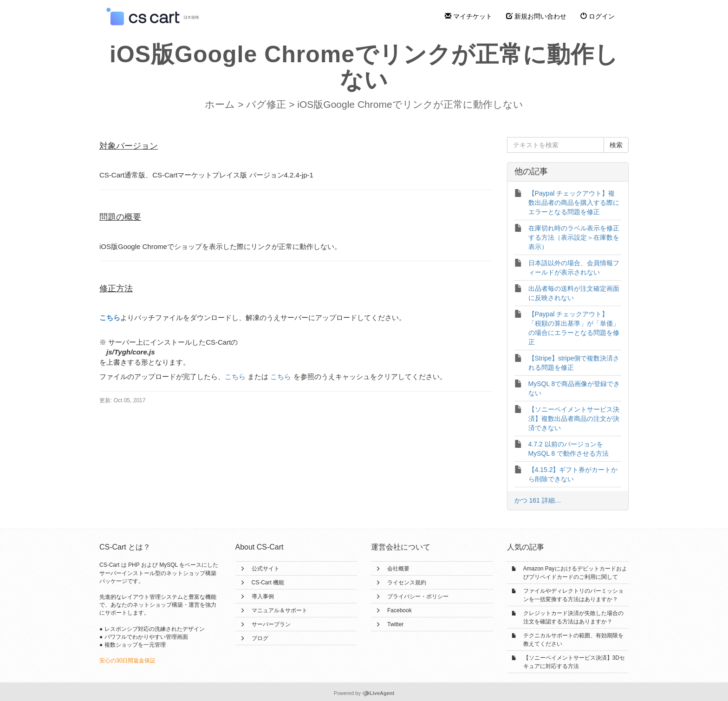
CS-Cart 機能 (268, 583)
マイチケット (468, 16)
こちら (110, 318)
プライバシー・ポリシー (418, 596)
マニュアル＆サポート (279, 610)
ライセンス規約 (407, 583)
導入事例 (263, 596)
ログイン (598, 16)
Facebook (400, 610)
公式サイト (266, 569)
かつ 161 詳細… (538, 500)
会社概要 (398, 569)
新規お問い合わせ (536, 16)
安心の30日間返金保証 (127, 661)
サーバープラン (271, 624)
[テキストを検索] (556, 145)
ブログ (260, 638)
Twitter (395, 624)
